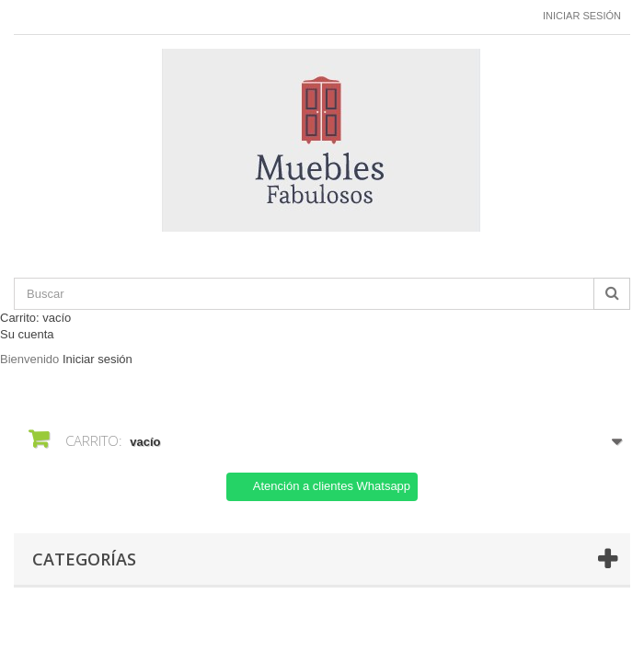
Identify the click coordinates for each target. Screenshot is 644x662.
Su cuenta (27, 334)
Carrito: (35, 318)
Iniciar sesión (582, 16)
